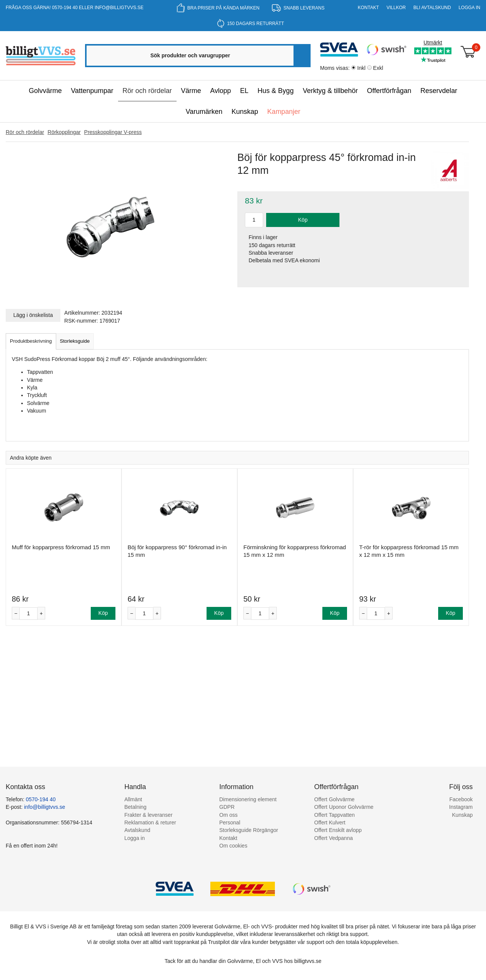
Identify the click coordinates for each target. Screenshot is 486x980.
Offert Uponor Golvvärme (344, 807)
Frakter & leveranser (149, 815)
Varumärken (204, 112)
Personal (230, 822)
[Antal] (28, 614)
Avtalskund (137, 830)
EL (244, 91)
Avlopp (221, 91)
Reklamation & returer (150, 822)
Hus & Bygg (275, 91)
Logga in (469, 8)
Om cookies (234, 846)
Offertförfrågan (389, 91)
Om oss (229, 815)
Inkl (361, 68)
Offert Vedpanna (334, 838)
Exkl (378, 68)
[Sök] (301, 56)
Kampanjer (284, 112)
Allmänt (133, 799)
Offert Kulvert (330, 822)
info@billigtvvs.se (119, 8)
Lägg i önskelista (33, 315)
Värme (191, 91)
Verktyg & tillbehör (330, 91)
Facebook (461, 799)
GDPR (227, 807)
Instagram (461, 807)
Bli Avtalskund (432, 8)
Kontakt (368, 8)
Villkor (396, 8)
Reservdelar (439, 91)
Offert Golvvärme (335, 799)
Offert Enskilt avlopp (338, 830)
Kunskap (245, 112)
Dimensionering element (248, 799)
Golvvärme (45, 91)
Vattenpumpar (92, 91)
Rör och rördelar (147, 91)
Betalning (136, 807)
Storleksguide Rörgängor (249, 830)
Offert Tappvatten (335, 815)
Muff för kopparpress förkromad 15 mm (61, 547)
